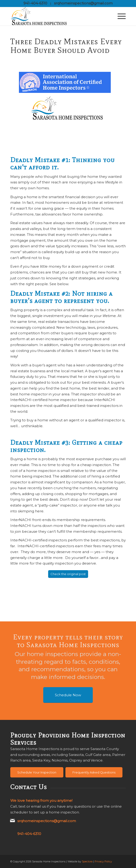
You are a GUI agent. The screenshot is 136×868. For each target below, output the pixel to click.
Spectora (87, 861)
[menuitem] (119, 16)
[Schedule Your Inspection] (37, 772)
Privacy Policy (103, 861)
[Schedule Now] (68, 695)
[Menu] (119, 16)
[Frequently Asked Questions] (94, 772)
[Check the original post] (68, 574)
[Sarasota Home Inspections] (57, 16)
